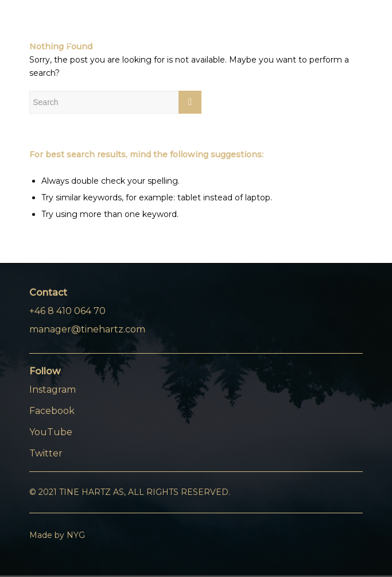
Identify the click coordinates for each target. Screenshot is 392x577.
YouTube (51, 432)
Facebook (52, 411)
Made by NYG (57, 535)
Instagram (53, 390)
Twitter (46, 453)
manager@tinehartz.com (87, 329)
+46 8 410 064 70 (67, 311)
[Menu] (347, 34)
